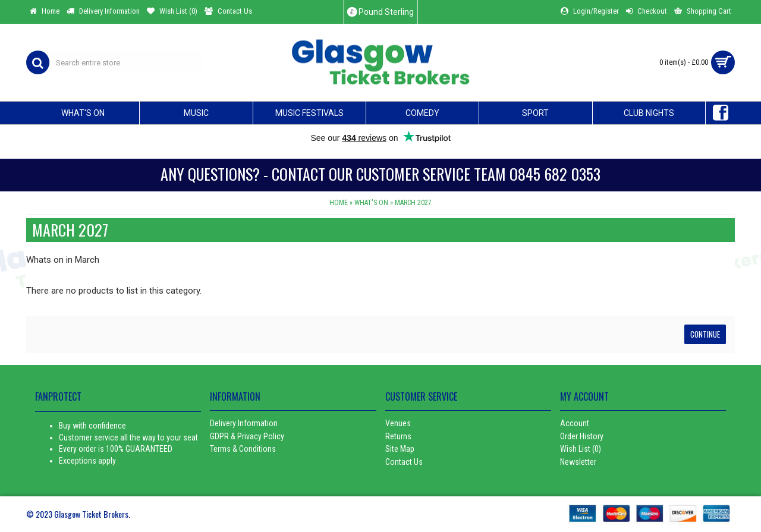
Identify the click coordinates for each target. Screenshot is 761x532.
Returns (398, 436)
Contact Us (404, 462)
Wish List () (581, 449)
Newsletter (578, 462)
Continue (705, 334)
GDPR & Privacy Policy (247, 436)
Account (575, 423)
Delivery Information (244, 423)
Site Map (400, 449)
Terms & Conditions (243, 449)
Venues (398, 423)
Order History (582, 436)
